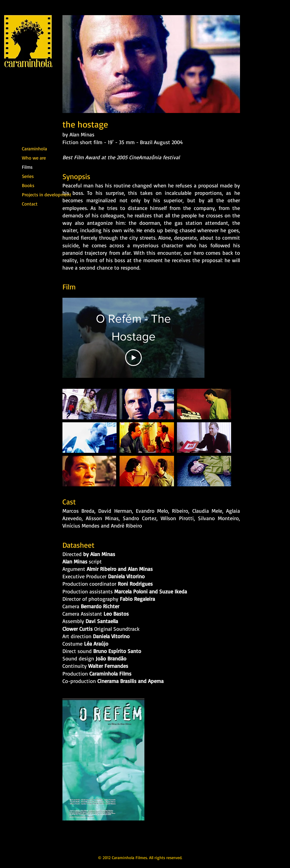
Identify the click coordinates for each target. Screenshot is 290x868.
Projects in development (38, 195)
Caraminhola (34, 149)
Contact (30, 204)
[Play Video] (133, 358)
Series (28, 176)
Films (27, 167)
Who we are (34, 158)
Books (28, 185)
